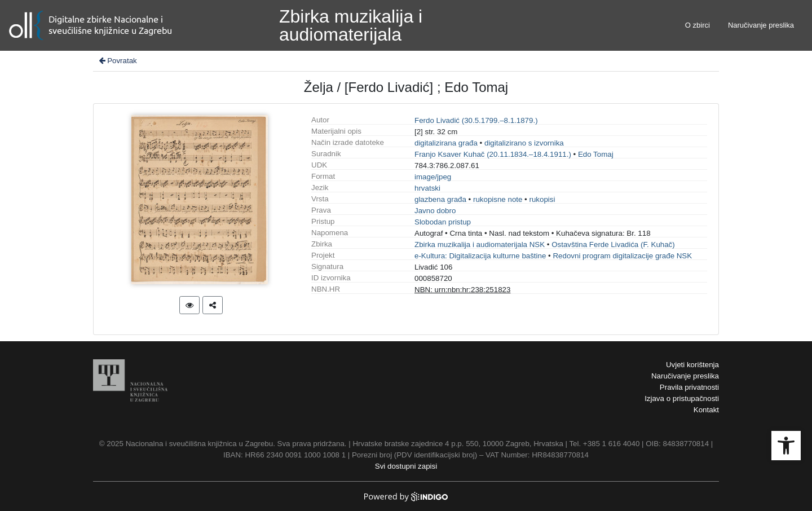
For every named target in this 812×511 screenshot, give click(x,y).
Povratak (117, 61)
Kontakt (706, 410)
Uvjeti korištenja (692, 365)
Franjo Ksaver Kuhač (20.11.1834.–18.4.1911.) (493, 154)
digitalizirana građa (446, 143)
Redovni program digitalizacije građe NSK (622, 256)
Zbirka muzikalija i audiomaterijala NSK (480, 245)
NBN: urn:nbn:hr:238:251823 (462, 290)
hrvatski (427, 188)
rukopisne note (498, 199)
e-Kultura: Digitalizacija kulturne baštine (480, 256)
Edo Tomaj (596, 154)
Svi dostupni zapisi (406, 466)
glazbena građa (440, 199)
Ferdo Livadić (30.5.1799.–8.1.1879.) (476, 120)
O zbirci (698, 25)
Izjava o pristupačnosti (682, 398)
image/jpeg (433, 177)
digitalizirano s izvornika (524, 143)
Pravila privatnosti (689, 387)
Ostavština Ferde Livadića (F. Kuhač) (613, 245)
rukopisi (542, 199)
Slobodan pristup (443, 222)
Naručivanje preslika (761, 25)
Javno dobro (435, 211)
